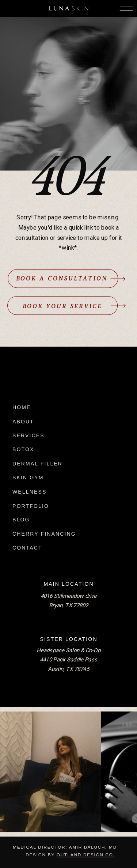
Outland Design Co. (86, 855)
